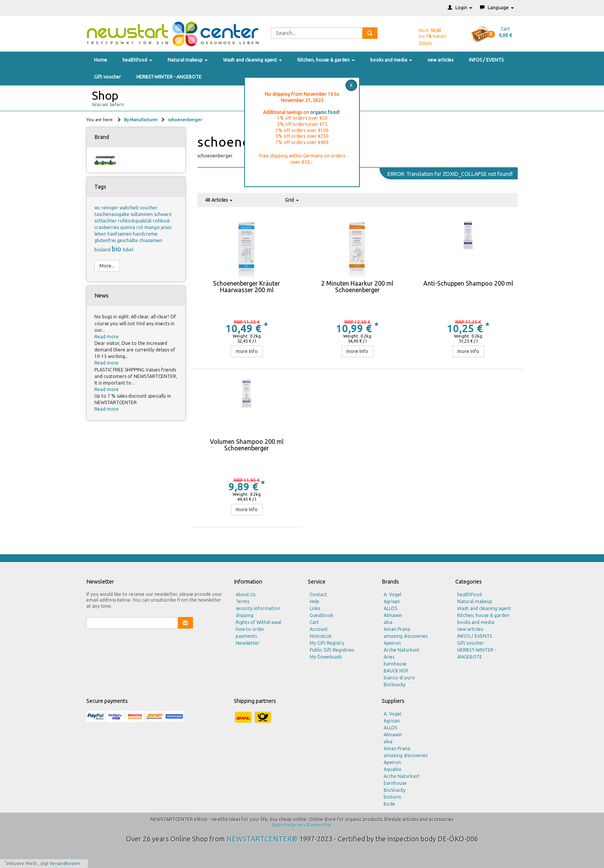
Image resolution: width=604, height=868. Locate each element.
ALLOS (390, 608)
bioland (103, 250)
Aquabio (393, 769)
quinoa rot (132, 227)
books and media (391, 60)
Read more (107, 337)
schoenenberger (185, 120)
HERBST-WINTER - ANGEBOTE (169, 77)
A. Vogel (393, 595)
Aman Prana (397, 629)
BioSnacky (395, 685)
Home (101, 60)
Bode (389, 804)
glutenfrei (106, 240)
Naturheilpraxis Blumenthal (302, 825)
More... (107, 266)
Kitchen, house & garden (326, 60)
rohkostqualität (135, 221)
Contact (318, 595)
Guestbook (321, 615)
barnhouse (395, 664)
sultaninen (142, 214)
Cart (314, 622)
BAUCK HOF (396, 671)
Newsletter (248, 643)
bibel (128, 250)
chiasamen (151, 240)
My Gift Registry (327, 643)
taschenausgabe (112, 214)
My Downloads (326, 657)
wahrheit (130, 208)
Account (319, 629)
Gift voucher (107, 77)
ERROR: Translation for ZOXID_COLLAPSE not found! (450, 174)
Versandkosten (65, 863)
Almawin (393, 615)
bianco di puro (399, 678)
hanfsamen (120, 234)
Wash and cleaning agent (253, 60)
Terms (242, 601)
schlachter (106, 221)
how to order (250, 629)
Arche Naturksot (402, 650)
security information (258, 608)
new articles (440, 60)
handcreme (145, 234)
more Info (247, 351)
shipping (245, 615)
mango (153, 227)
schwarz (163, 214)
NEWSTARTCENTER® (262, 839)
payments (246, 636)
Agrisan (392, 601)
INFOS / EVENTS (486, 60)
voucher (149, 208)
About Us (246, 595)
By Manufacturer (141, 120)
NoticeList (321, 636)
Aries (389, 657)
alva (388, 622)
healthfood (137, 60)
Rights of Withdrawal (258, 622)
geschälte (128, 240)
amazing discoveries (406, 636)
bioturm (393, 797)
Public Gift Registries (332, 650)
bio (117, 249)
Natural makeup (188, 60)
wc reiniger (107, 208)
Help (315, 601)
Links (315, 608)
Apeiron (392, 643)
